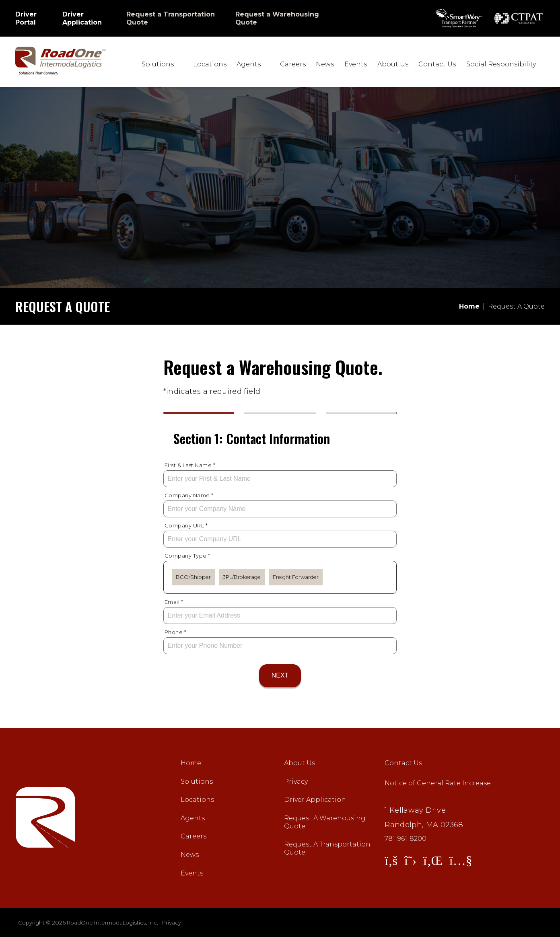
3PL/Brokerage (242, 577)
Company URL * (186, 525)
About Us (393, 64)
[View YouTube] (461, 860)
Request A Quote (516, 306)
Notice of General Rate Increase (438, 783)
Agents (193, 818)
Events (356, 64)
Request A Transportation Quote (327, 848)
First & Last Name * (190, 465)
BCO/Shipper (193, 577)
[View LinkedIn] (433, 860)
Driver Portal (26, 18)
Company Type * (187, 556)
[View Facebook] (391, 860)
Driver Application (82, 18)
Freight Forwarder (296, 577)
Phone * (176, 632)
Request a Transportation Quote (171, 18)
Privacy (296, 782)
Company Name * (189, 495)
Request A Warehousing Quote (325, 822)
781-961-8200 (406, 839)
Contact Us (437, 64)
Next (280, 675)
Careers (293, 64)
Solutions (197, 782)
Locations (210, 64)
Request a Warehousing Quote (277, 18)
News (325, 64)
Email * (174, 602)
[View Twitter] (410, 860)
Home (191, 763)
